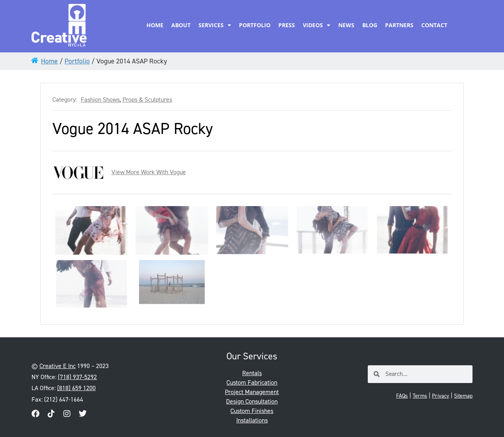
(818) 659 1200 (76, 388)
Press (287, 25)
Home (155, 25)
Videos (317, 25)
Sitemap (463, 396)
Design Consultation (252, 401)
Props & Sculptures (147, 100)
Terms (420, 396)
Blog (370, 25)
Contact (434, 25)
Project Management (252, 392)
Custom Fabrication (252, 382)
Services (215, 25)
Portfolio (255, 25)
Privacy (441, 396)
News (346, 25)
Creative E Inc (57, 366)
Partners (399, 25)
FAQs (402, 396)
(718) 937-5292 (77, 377)
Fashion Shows (100, 100)
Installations (252, 420)
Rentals (252, 373)
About (181, 25)
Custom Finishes (252, 411)
